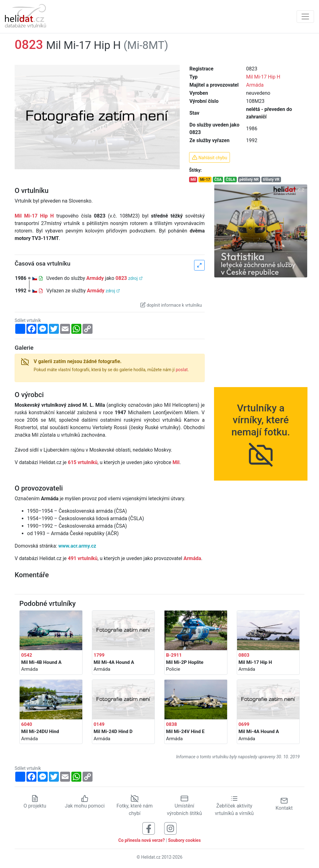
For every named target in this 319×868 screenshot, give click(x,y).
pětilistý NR (249, 180)
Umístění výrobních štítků (184, 806)
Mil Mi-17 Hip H (263, 77)
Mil (193, 180)
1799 (99, 655)
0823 (121, 278)
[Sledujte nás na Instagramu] (170, 828)
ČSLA (231, 180)
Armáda (255, 85)
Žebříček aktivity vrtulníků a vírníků (234, 806)
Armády (95, 278)
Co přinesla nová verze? (142, 840)
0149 (99, 724)
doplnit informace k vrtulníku (171, 305)
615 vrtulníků (83, 462)
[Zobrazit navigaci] (305, 17)
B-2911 (174, 655)
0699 (244, 724)
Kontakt (284, 804)
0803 (244, 655)
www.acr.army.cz (77, 546)
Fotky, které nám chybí (135, 806)
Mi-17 (205, 180)
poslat (182, 370)
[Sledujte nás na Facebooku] (149, 828)
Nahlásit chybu (209, 157)
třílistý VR (271, 180)
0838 (171, 724)
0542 (27, 655)
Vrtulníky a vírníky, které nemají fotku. (261, 430)
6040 (27, 724)
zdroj (135, 278)
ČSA (218, 180)
